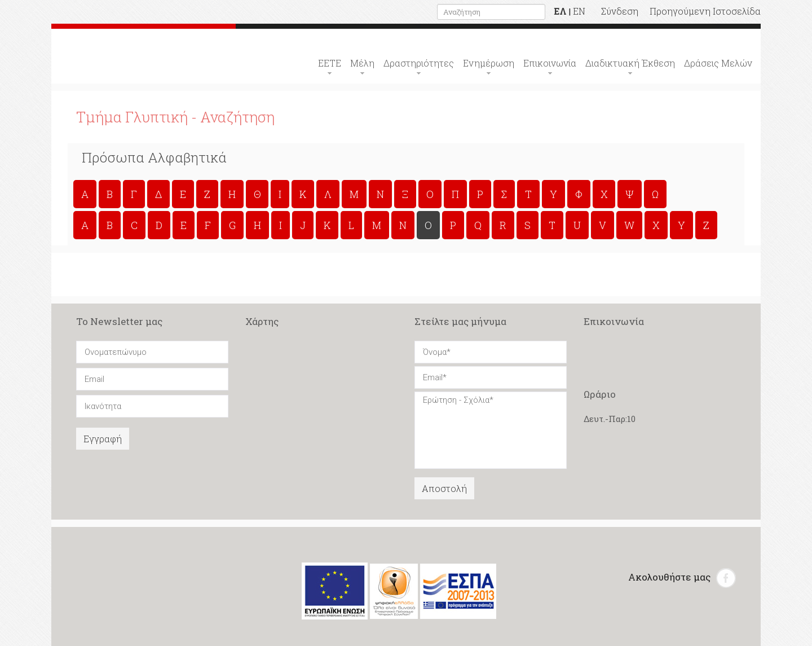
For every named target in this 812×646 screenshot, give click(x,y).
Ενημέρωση (489, 63)
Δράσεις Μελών (718, 63)
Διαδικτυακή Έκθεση (630, 63)
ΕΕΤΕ (330, 63)
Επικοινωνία (550, 63)
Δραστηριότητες (419, 63)
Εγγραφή (103, 439)
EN (579, 11)
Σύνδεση (620, 11)
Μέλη (362, 63)
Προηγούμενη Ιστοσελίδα (705, 11)
